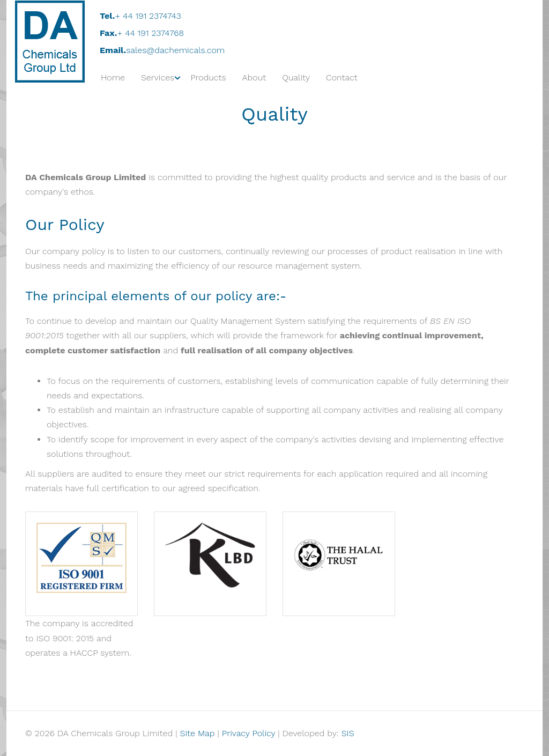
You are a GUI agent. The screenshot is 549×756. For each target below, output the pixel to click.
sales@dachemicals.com (175, 50)
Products (208, 77)
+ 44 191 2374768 (151, 33)
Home (113, 77)
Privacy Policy (248, 733)
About (254, 77)
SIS (348, 733)
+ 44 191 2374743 (148, 16)
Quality (296, 77)
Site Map (198, 733)
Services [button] (158, 77)
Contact (342, 77)
